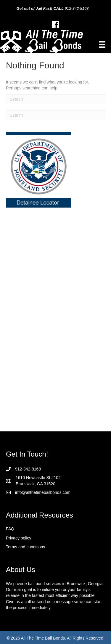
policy (26, 538)
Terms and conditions (25, 547)
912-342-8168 (77, 8)
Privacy (13, 538)
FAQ (10, 529)
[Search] (55, 99)
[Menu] (102, 44)
